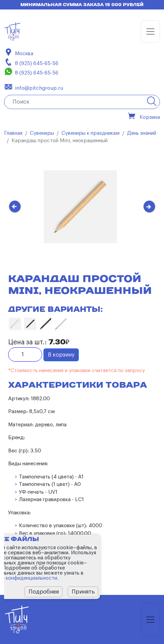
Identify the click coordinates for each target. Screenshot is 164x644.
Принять (83, 592)
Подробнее (44, 592)
